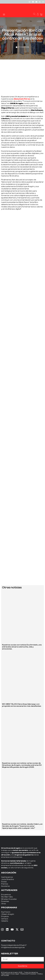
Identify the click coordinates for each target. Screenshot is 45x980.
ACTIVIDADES (9, 890)
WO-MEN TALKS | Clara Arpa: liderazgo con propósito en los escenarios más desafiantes (22, 705)
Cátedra (5, 921)
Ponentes (5, 901)
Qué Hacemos (7, 877)
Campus (5, 919)
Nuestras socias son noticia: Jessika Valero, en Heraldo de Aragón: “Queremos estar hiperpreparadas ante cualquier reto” (22, 826)
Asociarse (5, 886)
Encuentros (6, 895)
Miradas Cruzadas (9, 899)
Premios (5, 884)
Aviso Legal (15, 974)
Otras (4, 904)
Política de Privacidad (28, 974)
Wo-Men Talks (7, 897)
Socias (4, 882)
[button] (4, 14)
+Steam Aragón (8, 914)
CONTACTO (8, 941)
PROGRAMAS (9, 907)
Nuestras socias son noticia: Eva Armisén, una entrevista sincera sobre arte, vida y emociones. (22, 647)
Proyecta (5, 917)
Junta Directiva (7, 879)
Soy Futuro (6, 912)
